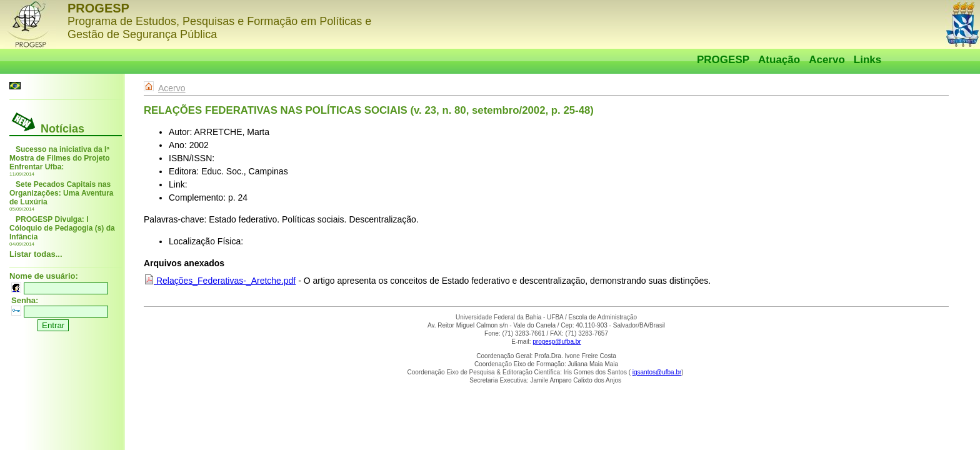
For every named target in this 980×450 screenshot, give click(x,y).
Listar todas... (36, 254)
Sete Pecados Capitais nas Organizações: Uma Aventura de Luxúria (62, 193)
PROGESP (723, 60)
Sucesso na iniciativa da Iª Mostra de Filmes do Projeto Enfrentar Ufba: (60, 158)
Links (867, 60)
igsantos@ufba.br (657, 372)
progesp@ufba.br (557, 342)
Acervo (827, 60)
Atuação (779, 60)
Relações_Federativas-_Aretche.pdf (220, 281)
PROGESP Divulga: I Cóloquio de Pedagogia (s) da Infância (62, 228)
